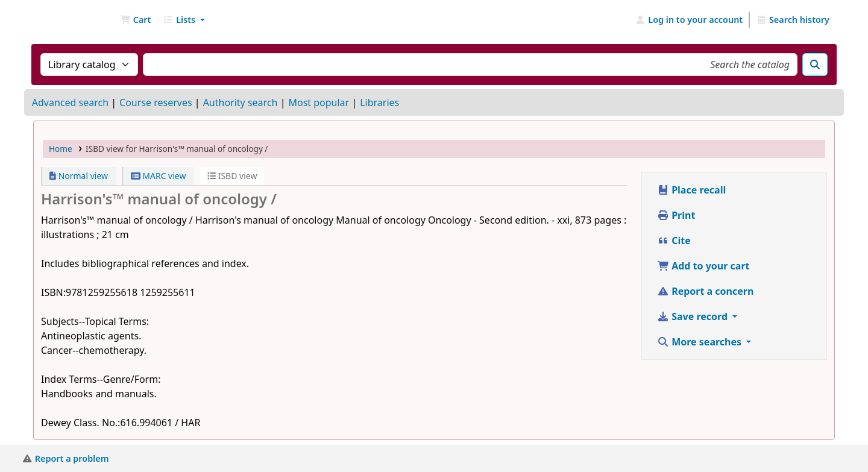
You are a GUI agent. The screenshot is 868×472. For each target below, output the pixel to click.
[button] (135, 20)
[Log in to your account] (689, 20)
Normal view (79, 176)
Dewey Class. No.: (80, 423)
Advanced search (70, 102)
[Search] (815, 65)
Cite (674, 241)
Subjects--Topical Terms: (95, 321)
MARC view (159, 176)
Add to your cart (703, 266)
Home (61, 149)
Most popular (319, 102)
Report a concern (705, 291)
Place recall (691, 190)
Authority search (241, 102)
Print (676, 215)
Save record (693, 316)
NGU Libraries (64, 20)
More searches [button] (700, 342)
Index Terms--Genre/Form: (101, 379)
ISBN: (53, 292)
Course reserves (156, 102)
